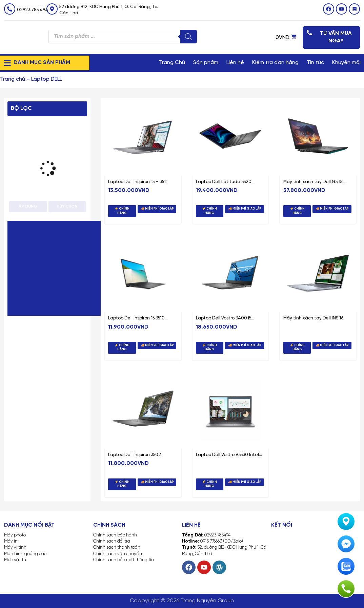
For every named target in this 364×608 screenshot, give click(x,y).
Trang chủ (13, 79)
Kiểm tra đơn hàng (275, 63)
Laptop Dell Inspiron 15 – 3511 (138, 182)
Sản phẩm (206, 63)
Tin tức (315, 63)
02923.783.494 (33, 10)
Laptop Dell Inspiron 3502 (135, 455)
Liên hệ (235, 63)
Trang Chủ (172, 63)
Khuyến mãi (346, 63)
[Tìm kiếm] (188, 37)
